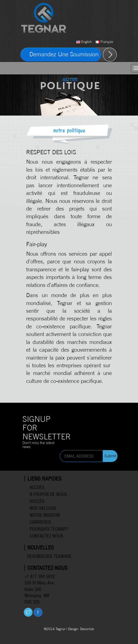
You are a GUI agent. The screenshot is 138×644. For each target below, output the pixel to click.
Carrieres (40, 522)
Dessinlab (87, 629)
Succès (37, 501)
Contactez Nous (46, 536)
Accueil (38, 487)
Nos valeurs (43, 508)
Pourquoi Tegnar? (49, 529)
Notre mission (45, 515)
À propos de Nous (48, 494)
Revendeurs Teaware (49, 556)
